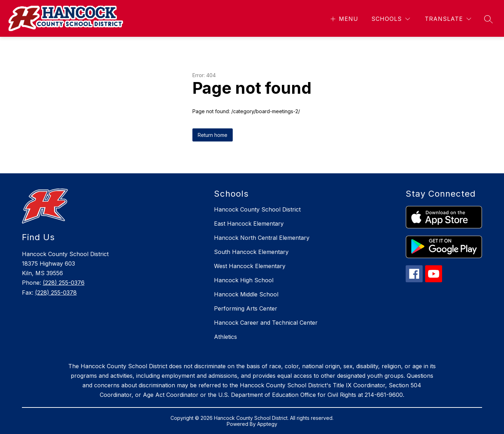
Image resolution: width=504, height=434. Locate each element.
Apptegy (267, 424)
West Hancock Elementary (250, 266)
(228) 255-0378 (56, 293)
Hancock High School (244, 280)
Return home (213, 135)
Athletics (225, 337)
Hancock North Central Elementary (262, 238)
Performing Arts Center (246, 308)
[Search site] (488, 19)
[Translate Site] (448, 19)
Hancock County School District (257, 209)
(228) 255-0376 (64, 283)
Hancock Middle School (246, 294)
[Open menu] (344, 19)
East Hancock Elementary (249, 224)
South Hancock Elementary (251, 252)
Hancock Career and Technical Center (266, 323)
